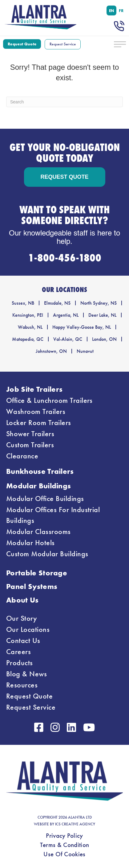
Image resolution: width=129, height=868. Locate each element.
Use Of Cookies (64, 854)
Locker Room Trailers (39, 423)
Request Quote (29, 696)
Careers (18, 652)
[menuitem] (112, 10)
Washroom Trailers (36, 411)
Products (20, 663)
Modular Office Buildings (45, 499)
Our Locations (28, 629)
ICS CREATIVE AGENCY (75, 824)
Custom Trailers (30, 445)
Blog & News (26, 674)
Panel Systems (32, 586)
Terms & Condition (64, 845)
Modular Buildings (38, 486)
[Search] (64, 102)
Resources (22, 685)
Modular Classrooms (38, 532)
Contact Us (23, 641)
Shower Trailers (30, 434)
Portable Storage (37, 573)
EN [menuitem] (112, 10)
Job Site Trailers (34, 389)
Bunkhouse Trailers (40, 471)
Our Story (22, 618)
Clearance (22, 456)
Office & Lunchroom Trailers (49, 400)
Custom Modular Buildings (47, 554)
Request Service (31, 707)
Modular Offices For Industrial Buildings (53, 515)
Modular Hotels (30, 543)
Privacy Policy (64, 836)
